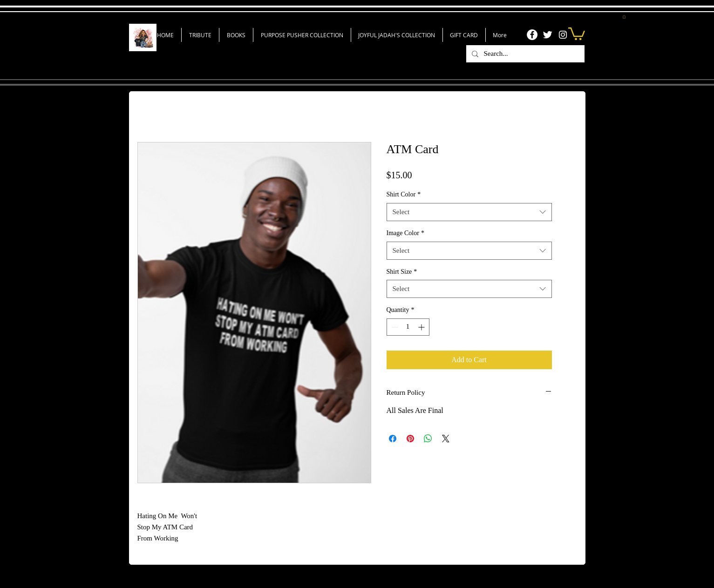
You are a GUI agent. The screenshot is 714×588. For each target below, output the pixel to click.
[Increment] (422, 327)
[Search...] (524, 54)
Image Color (405, 233)
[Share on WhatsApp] (428, 439)
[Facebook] (532, 35)
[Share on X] (446, 439)
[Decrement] (394, 327)
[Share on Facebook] (393, 439)
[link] (577, 33)
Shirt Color (404, 194)
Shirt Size (402, 272)
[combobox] (469, 212)
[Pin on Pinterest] (410, 439)
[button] (624, 17)
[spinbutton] (408, 327)
